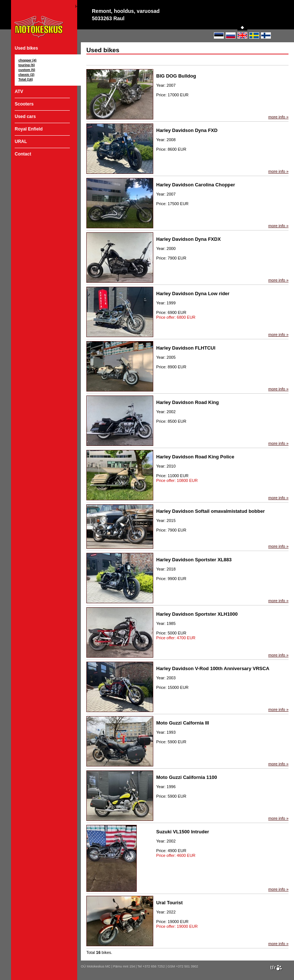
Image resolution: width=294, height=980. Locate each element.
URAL (21, 142)
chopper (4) (27, 60)
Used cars (25, 117)
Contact (23, 154)
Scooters (24, 104)
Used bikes (26, 48)
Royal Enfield (29, 129)
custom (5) (27, 70)
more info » (278, 117)
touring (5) (27, 65)
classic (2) (26, 75)
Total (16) (26, 79)
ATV (19, 92)
